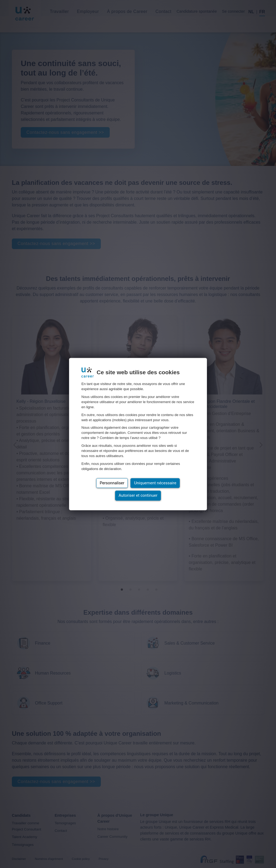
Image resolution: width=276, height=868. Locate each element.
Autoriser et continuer (138, 496)
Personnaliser (112, 483)
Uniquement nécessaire (155, 483)
